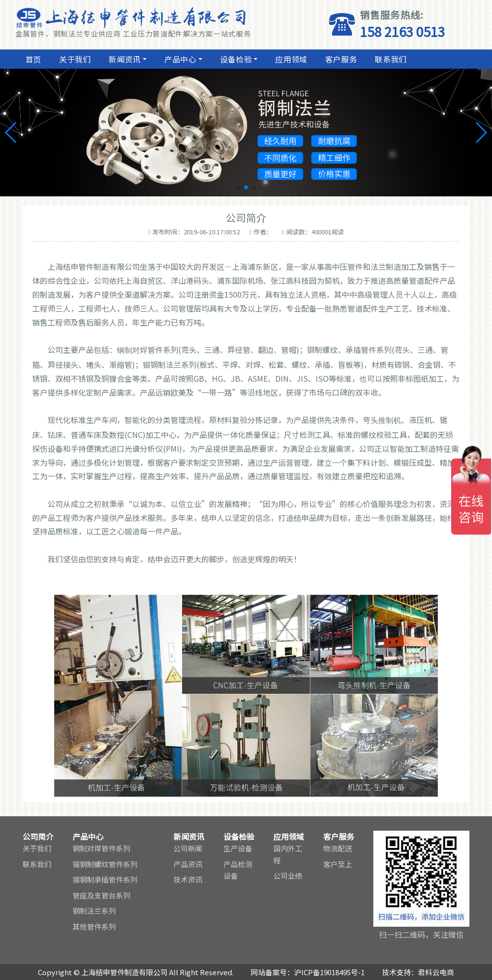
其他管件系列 (94, 926)
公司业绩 (288, 876)
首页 (32, 59)
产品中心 (179, 59)
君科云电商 (436, 972)
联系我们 (390, 59)
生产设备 (238, 848)
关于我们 (74, 59)
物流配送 (338, 848)
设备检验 (235, 59)
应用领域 (290, 59)
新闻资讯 (124, 59)
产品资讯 (188, 864)
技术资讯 (188, 879)
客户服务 (340, 59)
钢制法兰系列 (94, 911)
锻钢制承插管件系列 (105, 879)
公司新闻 (188, 848)
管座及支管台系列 (101, 895)
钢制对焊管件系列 (101, 848)
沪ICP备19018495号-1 (329, 972)
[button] (238, 187)
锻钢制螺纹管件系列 (105, 864)
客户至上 (338, 864)
